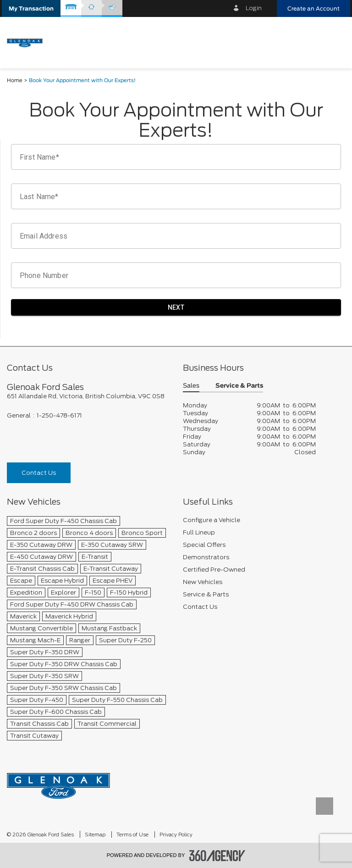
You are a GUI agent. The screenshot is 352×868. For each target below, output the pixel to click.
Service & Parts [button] (239, 386)
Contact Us (39, 473)
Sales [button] (191, 386)
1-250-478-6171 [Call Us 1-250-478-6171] (59, 415)
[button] (31, 8)
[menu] (334, 42)
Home (15, 81)
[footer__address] (88, 396)
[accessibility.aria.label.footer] (217, 856)
